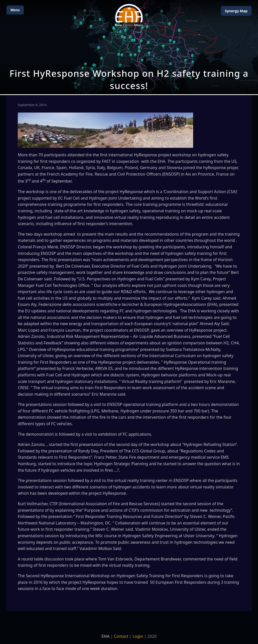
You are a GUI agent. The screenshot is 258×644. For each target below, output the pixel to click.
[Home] (129, 15)
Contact (121, 636)
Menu (15, 10)
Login (138, 636)
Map (236, 11)
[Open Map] (129, 47)
